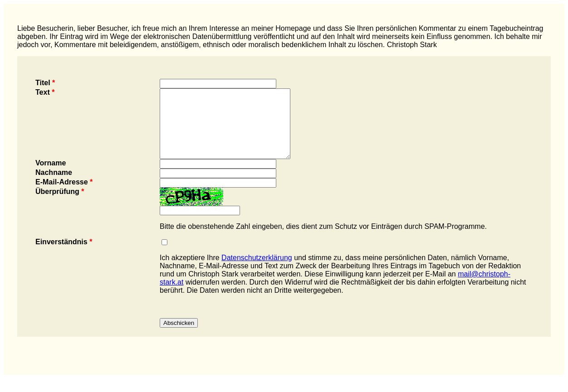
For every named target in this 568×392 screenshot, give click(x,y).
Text (45, 92)
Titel (45, 83)
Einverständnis (64, 255)
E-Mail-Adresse (64, 196)
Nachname (54, 186)
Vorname (51, 177)
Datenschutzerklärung (257, 271)
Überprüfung (60, 205)
